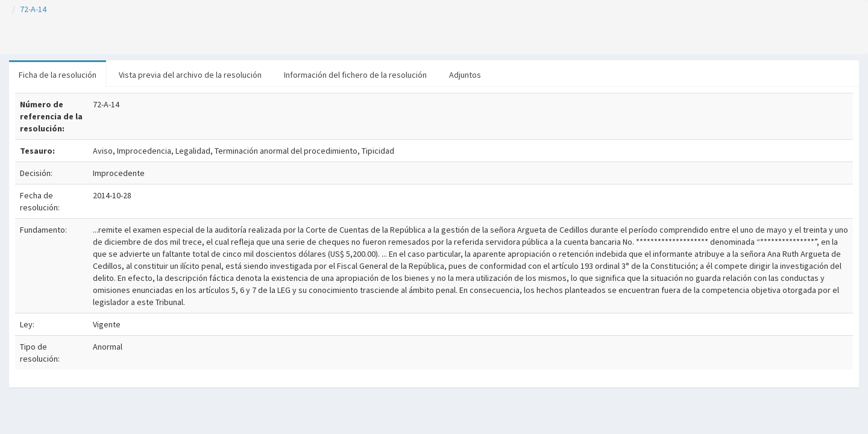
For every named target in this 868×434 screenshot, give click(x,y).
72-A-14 (33, 9)
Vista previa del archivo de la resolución (190, 75)
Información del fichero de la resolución (355, 75)
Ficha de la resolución (58, 75)
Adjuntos (465, 75)
